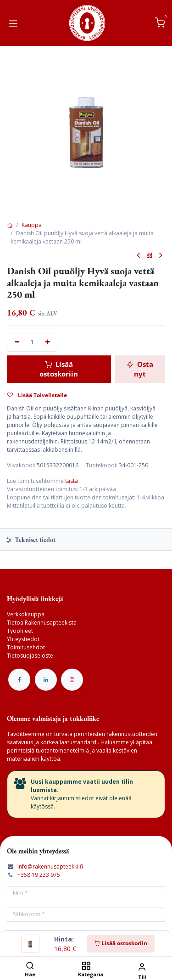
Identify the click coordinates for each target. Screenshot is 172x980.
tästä (72, 481)
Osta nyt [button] (140, 369)
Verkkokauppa (26, 614)
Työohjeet (20, 631)
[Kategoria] (86, 966)
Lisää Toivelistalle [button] (37, 395)
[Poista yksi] (17, 342)
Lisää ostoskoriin (121, 943)
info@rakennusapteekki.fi (50, 866)
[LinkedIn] (46, 680)
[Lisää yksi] (48, 342)
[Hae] (30, 966)
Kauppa (32, 225)
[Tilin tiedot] (142, 966)
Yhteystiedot (23, 639)
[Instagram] (72, 680)
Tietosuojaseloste (30, 656)
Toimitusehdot (26, 647)
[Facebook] (19, 680)
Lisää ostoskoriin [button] (59, 369)
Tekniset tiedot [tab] (31, 540)
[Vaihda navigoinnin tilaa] (13, 23)
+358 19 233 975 (39, 875)
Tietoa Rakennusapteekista (42, 623)
